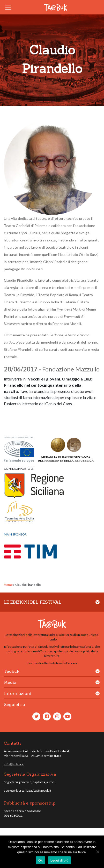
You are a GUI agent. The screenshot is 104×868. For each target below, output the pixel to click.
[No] (98, 852)
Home (8, 585)
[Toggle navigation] (10, 7)
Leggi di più (60, 860)
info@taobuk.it (14, 764)
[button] (98, 605)
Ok (40, 860)
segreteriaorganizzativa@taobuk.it (28, 790)
